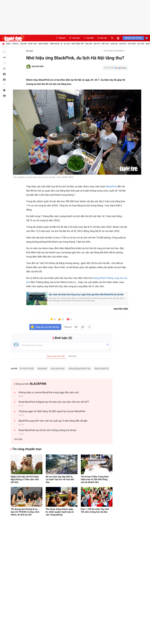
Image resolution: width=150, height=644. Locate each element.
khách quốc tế (101, 368)
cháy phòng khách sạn (80, 368)
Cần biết (88, 38)
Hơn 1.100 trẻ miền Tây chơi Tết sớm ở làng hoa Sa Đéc (95, 510)
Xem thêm (18, 439)
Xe (61, 44)
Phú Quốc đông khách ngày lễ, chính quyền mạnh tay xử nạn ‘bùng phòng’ (60, 512)
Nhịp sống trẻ (78, 44)
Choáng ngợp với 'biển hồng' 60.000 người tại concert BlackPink (52, 411)
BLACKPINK (38, 384)
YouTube (74, 38)
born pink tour (58, 368)
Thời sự (15, 44)
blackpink (42, 368)
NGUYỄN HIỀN (38, 67)
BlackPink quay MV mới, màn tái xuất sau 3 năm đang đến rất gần (53, 421)
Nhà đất (123, 44)
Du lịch (67, 44)
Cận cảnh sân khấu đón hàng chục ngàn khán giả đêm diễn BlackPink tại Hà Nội (86, 295)
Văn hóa (89, 44)
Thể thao (105, 44)
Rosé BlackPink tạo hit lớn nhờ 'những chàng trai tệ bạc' (48, 430)
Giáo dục (114, 44)
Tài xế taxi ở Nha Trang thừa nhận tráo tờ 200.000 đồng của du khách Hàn (95, 479)
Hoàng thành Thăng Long (106, 278)
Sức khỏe (132, 44)
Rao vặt (102, 38)
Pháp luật (32, 44)
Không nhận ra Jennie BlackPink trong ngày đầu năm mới (49, 393)
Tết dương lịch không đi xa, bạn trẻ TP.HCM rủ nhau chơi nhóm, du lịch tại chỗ (25, 512)
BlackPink (111, 187)
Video (8, 44)
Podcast (61, 38)
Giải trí (97, 44)
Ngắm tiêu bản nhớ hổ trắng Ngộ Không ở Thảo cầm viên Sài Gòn (25, 479)
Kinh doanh (43, 44)
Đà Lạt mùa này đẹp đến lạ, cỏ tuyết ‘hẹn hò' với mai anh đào (60, 479)
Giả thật (141, 44)
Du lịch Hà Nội (27, 368)
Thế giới (23, 44)
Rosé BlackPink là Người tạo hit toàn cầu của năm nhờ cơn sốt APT (54, 402)
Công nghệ (54, 44)
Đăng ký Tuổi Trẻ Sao (133, 38)
